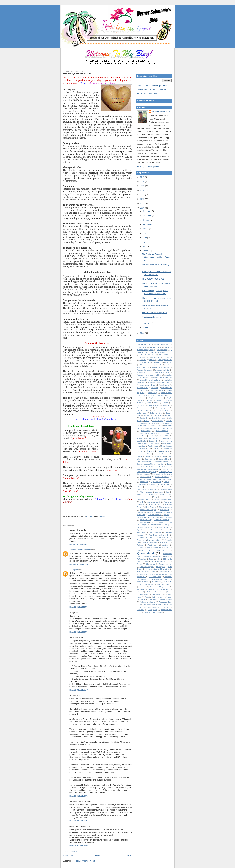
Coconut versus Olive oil (149, 423)
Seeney (140, 564)
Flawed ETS (145, 448)
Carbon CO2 (164, 411)
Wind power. (153, 610)
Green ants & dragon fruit (146, 472)
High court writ (156, 482)
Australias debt (164, 385)
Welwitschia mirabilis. (148, 602)
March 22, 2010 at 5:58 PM (78, 607)
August (146, 229)
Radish (167, 556)
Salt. (158, 559)
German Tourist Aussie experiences (152, 85)
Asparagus (158, 362)
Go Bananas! (147, 467)
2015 (143, 186)
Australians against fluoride (147, 385)
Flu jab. (156, 448)
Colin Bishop (142, 426)
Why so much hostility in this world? (154, 607)
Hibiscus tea (144, 482)
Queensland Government (152, 556)
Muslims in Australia (165, 517)
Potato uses (153, 545)
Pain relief (141, 532)
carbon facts (142, 413)
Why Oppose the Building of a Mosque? (158, 605)
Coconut (169, 421)
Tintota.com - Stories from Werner (152, 89)
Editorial (153, 436)
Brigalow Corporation (156, 398)
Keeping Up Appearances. (146, 495)
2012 (143, 199)
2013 (143, 195)
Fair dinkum (155, 444)
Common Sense (155, 426)
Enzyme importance (152, 438)
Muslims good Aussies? (146, 517)
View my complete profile (148, 166)
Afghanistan (164, 355)
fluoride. (140, 456)
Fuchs (148, 456)
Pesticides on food (145, 538)
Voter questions (157, 594)
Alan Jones (168, 357)
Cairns (166, 403)
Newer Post (68, 855)
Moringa (140, 512)
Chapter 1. (147, 416)
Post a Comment (70, 851)
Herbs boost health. (165, 479)
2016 (143, 181)
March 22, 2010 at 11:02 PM (79, 690)
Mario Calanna (151, 507)
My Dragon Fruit (145, 520)
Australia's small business (150, 380)
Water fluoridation (158, 597)
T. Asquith (74, 570)
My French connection (161, 520)
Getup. (169, 464)
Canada (166, 405)
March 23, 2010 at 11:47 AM (79, 846)
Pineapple (141, 540)
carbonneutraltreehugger (80, 550)
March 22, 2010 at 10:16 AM (79, 564)
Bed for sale (144, 390)
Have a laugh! (146, 477)
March (146, 251)
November (147, 216)
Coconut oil (165, 423)
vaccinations (152, 589)
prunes (167, 548)
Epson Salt (153, 441)
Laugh (155, 497)
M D (142, 502)
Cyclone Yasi (167, 428)
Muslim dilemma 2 (154, 515)
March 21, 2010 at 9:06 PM (78, 544)
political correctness (150, 543)
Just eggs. (159, 492)
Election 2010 (164, 436)
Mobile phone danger (148, 510)
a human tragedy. (155, 347)
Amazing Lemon (145, 362)
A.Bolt (170, 352)
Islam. (167, 487)
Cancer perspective (162, 408)
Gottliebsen (163, 467)
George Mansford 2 (162, 462)
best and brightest (157, 390)
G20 (164, 456)
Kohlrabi (162, 495)
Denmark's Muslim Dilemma (147, 433)
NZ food (159, 527)
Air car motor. (156, 357)
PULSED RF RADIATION (151, 550)
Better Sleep (153, 393)
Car (154, 411)
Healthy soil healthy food (146, 479)
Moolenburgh (164, 510)
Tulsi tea (160, 584)
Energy (140, 438)
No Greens (162, 522)
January (146, 327)
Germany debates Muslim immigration (150, 464)
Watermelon (152, 600)
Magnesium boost (153, 502)
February (147, 323)
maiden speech (155, 505)
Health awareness (162, 477)
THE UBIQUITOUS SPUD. (77, 74)
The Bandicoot (142, 574)
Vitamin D (141, 592)
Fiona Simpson (166, 446)
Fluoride (150, 451)
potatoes (102, 516)
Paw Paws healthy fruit (158, 535)
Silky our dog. (151, 564)
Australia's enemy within (160, 373)
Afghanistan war (143, 357)
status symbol (160, 567)
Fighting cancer (153, 446)
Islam (139, 487)
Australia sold (142, 373)
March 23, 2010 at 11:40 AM (79, 821)
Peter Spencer (163, 538)
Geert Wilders (164, 459)
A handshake (142, 347)
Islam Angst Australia (153, 487)
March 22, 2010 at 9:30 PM (78, 632)
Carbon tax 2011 (156, 413)
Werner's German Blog (147, 93)
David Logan (146, 431)
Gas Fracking (150, 459)
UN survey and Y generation (159, 587)
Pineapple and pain (154, 540)
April (145, 246)
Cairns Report (154, 405)
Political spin (165, 543)
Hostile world (142, 484)
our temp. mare (164, 530)
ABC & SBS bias (147, 355)
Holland (167, 482)
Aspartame (168, 362)
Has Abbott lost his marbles (162, 474)
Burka (159, 400)
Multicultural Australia (154, 512)
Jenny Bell (153, 489)
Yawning (147, 612)
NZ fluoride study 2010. (145, 527)
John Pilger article (165, 489)
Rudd (151, 559)
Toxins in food (149, 584)
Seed (147, 562)
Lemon (156, 499)
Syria (154, 572)
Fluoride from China (144, 454)
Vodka (169, 592)
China (147, 421)
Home (98, 855)
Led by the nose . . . (144, 499)
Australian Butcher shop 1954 (159, 383)
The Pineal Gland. (155, 577)
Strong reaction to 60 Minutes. (157, 569)
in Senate (152, 484)
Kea (168, 492)
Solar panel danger (146, 567)
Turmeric (169, 584)
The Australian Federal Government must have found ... (156, 257)
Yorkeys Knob (157, 612)
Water (147, 597)
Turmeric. (143, 587)
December (147, 211)
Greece (165, 469)
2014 (143, 190)
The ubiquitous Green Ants (160, 579)
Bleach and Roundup (158, 395)
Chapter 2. (157, 416)
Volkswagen (144, 594)
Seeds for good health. (160, 562)
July (145, 233)
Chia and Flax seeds (158, 418)
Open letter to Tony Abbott (146, 530)
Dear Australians (162, 431)
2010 (143, 208)
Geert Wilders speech (145, 462)
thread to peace (143, 582)
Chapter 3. (168, 416)
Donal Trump (142, 436)
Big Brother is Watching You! (154, 313)
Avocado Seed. (143, 388)
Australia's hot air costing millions (149, 375)
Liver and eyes (167, 499)
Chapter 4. (143, 418)
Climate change (158, 421)
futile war (156, 456)
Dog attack (165, 433)
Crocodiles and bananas (151, 428)
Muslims (166, 515)
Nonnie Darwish (155, 525)
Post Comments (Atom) (85, 861)
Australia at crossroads (161, 367)
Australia (159, 365)
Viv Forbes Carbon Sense (156, 592)
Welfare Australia (166, 600)
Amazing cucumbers (165, 360)
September (148, 224)
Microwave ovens (165, 507)
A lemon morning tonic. (145, 350)
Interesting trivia (164, 484)
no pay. (145, 525)
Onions (167, 527)
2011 (143, 203)
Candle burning (143, 411)
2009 (143, 333)
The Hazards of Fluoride (158, 574)
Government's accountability (147, 469)
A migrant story (162, 350)
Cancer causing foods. (145, 408)
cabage (157, 403)
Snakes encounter (165, 564)
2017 (143, 177)
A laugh (167, 347)
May (145, 242)
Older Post (128, 855)
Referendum (141, 559)
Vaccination (141, 589)
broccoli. (149, 400)
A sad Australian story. (152, 317)
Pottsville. (140, 548)
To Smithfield (156, 582)
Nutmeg (167, 525)
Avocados (155, 388)
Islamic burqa (142, 489)
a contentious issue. (144, 345)
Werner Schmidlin (161, 112)
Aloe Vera (143, 360)
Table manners (164, 572)
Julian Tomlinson (146, 492)
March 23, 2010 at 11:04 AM (79, 796)
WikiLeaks (141, 610)
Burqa (149, 403)
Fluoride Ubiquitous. (162, 454)
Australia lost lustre (162, 370)
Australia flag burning (145, 370)
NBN (154, 522)
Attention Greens (146, 365)
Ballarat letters (167, 388)
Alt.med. (152, 360)
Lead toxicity (165, 497)
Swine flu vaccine (143, 572)
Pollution (140, 545)
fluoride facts (164, 451)
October (146, 220)
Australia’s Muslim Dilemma (162, 378)
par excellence (155, 532)
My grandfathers (143, 522)
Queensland (146, 553)
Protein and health (154, 548)
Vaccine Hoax (164, 589)
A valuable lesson (158, 352)
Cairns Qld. (141, 405)
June (145, 238)
